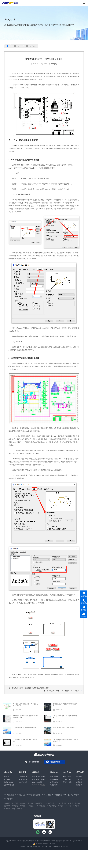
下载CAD (23, 803)
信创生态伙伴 (67, 777)
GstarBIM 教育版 (37, 782)
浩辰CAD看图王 (9, 785)
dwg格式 (19, 809)
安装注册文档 (54, 777)
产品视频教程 (54, 782)
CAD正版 (15, 803)
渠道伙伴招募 (67, 782)
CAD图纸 (54, 64)
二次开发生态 (67, 779)
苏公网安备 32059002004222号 (44, 844)
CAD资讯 (31, 46)
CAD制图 (7, 803)
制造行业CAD (23, 779)
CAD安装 (15, 806)
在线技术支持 (55, 762)
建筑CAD (7, 806)
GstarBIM (7, 779)
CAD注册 (61, 806)
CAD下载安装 (41, 806)
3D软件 (71, 803)
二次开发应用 (23, 782)
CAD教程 (18, 674)
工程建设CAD (23, 777)
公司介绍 (79, 777)
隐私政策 (29, 846)
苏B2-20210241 (78, 841)
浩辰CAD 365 (9, 782)
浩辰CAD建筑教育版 (38, 777)
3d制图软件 (31, 806)
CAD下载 (65, 846)
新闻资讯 (79, 785)
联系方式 (79, 782)
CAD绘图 (7, 809)
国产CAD (30, 803)
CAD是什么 (63, 803)
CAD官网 (76, 806)
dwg (13, 809)
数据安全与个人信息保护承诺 (42, 846)
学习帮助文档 (54, 779)
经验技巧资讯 (54, 785)
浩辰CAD (17, 146)
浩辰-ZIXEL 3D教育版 (39, 785)
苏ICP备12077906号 (49, 841)
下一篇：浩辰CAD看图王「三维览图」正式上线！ (62, 691)
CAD (17, 46)
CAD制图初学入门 (52, 803)
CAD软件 (59, 846)
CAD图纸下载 (52, 806)
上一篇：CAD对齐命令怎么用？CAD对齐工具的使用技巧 (29, 688)
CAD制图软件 (40, 803)
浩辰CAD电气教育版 (38, 779)
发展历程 (79, 779)
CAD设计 (23, 806)
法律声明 (23, 846)
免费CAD (78, 803)
